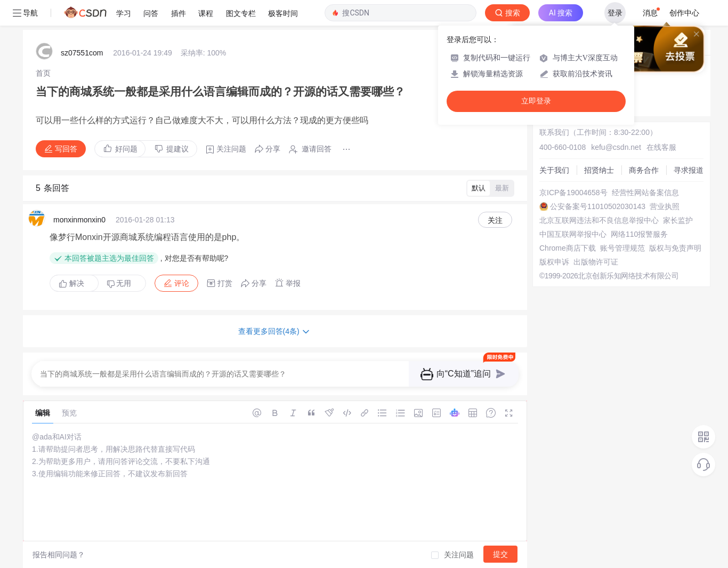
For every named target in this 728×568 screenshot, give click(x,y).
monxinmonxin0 (79, 220)
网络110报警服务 (639, 234)
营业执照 (665, 206)
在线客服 (661, 147)
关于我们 (554, 170)
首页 (43, 73)
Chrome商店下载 (568, 248)
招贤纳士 (599, 170)
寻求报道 (689, 170)
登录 (615, 13)
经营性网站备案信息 (645, 193)
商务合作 (644, 170)
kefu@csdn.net (616, 147)
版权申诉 (554, 262)
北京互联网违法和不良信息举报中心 (599, 220)
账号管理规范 (622, 248)
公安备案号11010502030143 (598, 206)
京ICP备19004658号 (573, 193)
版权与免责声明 (675, 248)
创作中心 (684, 13)
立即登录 (536, 101)
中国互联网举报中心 (573, 234)
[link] (43, 73)
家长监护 (678, 220)
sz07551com (82, 53)
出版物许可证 (596, 262)
